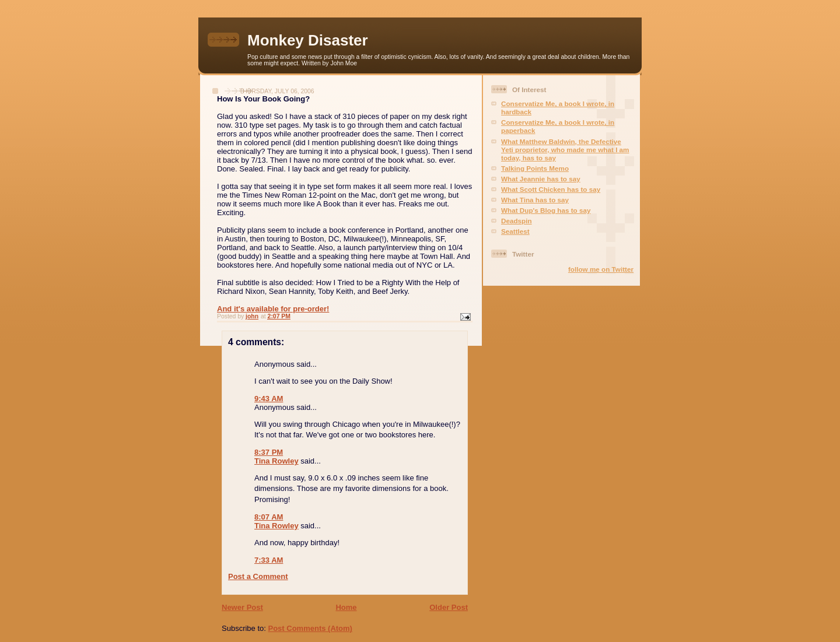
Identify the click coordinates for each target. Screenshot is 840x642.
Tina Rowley (276, 461)
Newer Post (242, 607)
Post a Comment (258, 576)
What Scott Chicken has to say (551, 189)
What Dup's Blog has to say (546, 210)
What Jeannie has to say (541, 179)
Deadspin (517, 221)
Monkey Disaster (308, 40)
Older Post (449, 607)
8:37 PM (269, 452)
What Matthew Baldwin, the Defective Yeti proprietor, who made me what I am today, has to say (565, 150)
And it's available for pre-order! (273, 309)
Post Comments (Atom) (310, 628)
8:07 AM (269, 517)
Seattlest (515, 231)
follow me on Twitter (601, 269)
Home (346, 607)
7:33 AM (269, 560)
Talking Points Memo (535, 168)
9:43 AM (269, 399)
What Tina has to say (535, 200)
